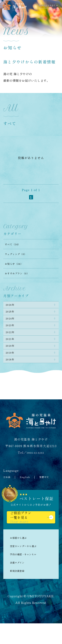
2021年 (11, 350)
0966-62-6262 (35, 470)
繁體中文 (50, 494)
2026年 (11, 306)
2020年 (11, 358)
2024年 (11, 323)
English (28, 494)
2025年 (11, 314)
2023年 (11, 332)
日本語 (8, 494)
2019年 (11, 367)
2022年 (11, 341)
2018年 (11, 376)
